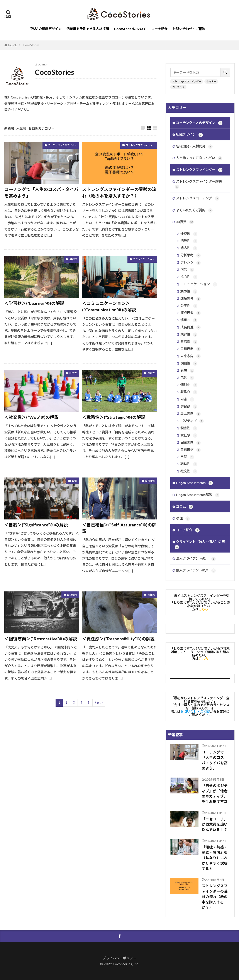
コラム (185, 507)
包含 (187, 378)
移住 (183, 518)
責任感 (151, 595)
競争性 (189, 291)
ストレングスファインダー (140, 145)
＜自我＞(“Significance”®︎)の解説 (36, 525)
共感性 (189, 342)
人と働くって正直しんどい (199, 158)
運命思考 (191, 299)
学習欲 (73, 259)
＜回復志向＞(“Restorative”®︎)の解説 (41, 639)
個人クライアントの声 (196, 570)
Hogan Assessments (194, 483)
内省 (187, 399)
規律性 (189, 335)
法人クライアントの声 (196, 559)
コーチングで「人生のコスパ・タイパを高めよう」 (41, 192)
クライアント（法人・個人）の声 (200, 544)
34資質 (185, 222)
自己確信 (150, 481)
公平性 (189, 306)
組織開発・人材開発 (194, 146)
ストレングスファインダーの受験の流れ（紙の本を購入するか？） (119, 192)
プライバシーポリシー (119, 958)
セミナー (211, 81)
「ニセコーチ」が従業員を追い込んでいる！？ (215, 825)
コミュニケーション (144, 259)
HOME (13, 45)
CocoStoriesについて (130, 29)
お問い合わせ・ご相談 (189, 29)
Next (98, 703)
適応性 (189, 248)
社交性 (73, 373)
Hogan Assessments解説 (198, 495)
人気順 (21, 128)
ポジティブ (192, 421)
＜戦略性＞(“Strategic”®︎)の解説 (114, 417)
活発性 (189, 241)
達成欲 (189, 234)
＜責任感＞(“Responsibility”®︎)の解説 (118, 639)
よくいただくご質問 (194, 210)
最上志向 (191, 414)
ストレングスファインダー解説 (198, 184)
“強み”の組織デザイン (45, 29)
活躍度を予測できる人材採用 (88, 29)
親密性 (189, 428)
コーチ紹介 (159, 29)
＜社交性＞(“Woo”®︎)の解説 (31, 417)
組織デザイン (189, 135)
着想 (187, 371)
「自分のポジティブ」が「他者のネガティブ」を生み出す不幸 (215, 794)
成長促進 (191, 327)
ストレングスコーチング (198, 198)
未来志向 (191, 356)
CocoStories (31, 45)
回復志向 (72, 595)
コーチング (178, 87)
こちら (203, 609)
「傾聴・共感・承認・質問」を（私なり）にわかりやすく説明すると (215, 858)
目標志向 (191, 349)
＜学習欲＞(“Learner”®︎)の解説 (34, 303)
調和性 (189, 363)
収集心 (189, 392)
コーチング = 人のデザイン (62, 145)
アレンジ (191, 263)
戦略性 (151, 373)
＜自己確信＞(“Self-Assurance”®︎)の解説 (119, 528)
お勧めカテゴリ (40, 128)
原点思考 (191, 313)
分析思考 (191, 255)
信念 (187, 270)
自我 (74, 481)
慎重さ (189, 320)
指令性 (189, 277)
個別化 (189, 385)
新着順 (9, 128)
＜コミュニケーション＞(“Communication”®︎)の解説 (109, 306)
